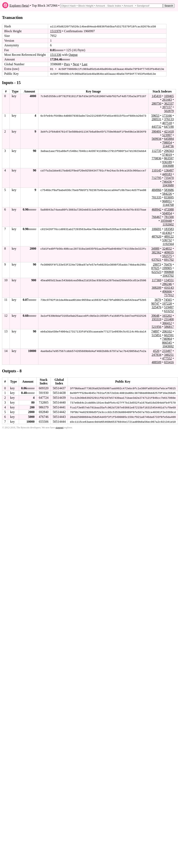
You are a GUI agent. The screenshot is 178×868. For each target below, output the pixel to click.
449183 (167, 174)
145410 (156, 96)
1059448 (166, 221)
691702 (169, 259)
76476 (168, 264)
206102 (167, 331)
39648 (155, 315)
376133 (169, 119)
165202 (167, 315)
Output (73, 55)
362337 (169, 103)
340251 (169, 355)
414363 (167, 233)
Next (76, 64)
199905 (167, 268)
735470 (169, 178)
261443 (167, 99)
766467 (156, 217)
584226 (167, 194)
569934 (156, 139)
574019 (167, 154)
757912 (169, 295)
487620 (156, 236)
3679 (158, 300)
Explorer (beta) (19, 6)
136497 (169, 170)
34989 (155, 248)
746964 (167, 339)
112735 (156, 151)
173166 (167, 115)
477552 (167, 358)
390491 (156, 131)
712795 (156, 178)
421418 (169, 131)
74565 (168, 300)
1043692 (168, 346)
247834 (156, 355)
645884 (169, 139)
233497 (167, 351)
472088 (169, 209)
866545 (167, 342)
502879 (169, 111)
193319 (156, 319)
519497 (169, 307)
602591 (169, 335)
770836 (156, 158)
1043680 (168, 185)
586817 (169, 327)
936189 (167, 162)
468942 (156, 209)
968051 (167, 201)
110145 (156, 170)
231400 (169, 319)
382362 (156, 252)
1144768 (168, 205)
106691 (156, 229)
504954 (167, 213)
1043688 (168, 166)
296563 (169, 151)
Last (85, 64)
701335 (156, 197)
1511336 (56, 55)
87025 (155, 268)
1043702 (168, 275)
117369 (156, 280)
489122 (169, 236)
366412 (167, 323)
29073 (157, 264)
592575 (167, 256)
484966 (156, 190)
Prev (67, 64)
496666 (167, 291)
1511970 (56, 31)
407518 (167, 123)
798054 (167, 142)
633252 (169, 311)
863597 (169, 158)
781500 (169, 217)
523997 (167, 135)
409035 (169, 252)
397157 (167, 107)
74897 (155, 331)
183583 (169, 229)
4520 (156, 351)
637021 (156, 259)
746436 (167, 181)
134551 (169, 280)
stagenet (60, 427)
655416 (169, 362)
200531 (156, 119)
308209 (156, 287)
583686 (169, 190)
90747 (155, 303)
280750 (156, 103)
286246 (167, 284)
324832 (167, 248)
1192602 (168, 224)
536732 (167, 240)
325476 (156, 307)
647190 (169, 126)
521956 (156, 327)
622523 (156, 272)
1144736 (168, 146)
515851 (156, 335)
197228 (167, 303)
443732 (156, 126)
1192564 (168, 244)
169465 (169, 96)
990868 (169, 272)
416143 (169, 287)
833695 (169, 197)
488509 (156, 362)
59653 (155, 115)
